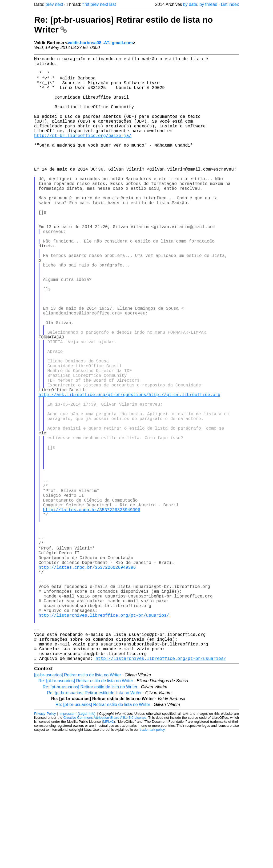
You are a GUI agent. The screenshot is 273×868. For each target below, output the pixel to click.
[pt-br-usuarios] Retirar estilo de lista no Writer (78, 809)
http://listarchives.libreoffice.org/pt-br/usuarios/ (104, 740)
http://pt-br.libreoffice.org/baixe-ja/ (83, 154)
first (86, 4)
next (59, 4)
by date (190, 4)
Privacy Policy (45, 848)
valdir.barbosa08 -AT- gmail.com (100, 43)
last (113, 4)
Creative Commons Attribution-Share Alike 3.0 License (105, 852)
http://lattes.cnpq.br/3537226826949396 (92, 611)
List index (230, 4)
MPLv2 (109, 856)
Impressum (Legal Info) (77, 848)
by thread (208, 4)
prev (50, 4)
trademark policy (152, 864)
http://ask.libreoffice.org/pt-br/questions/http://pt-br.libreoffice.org (130, 470)
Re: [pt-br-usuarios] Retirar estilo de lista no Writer (86, 815)
